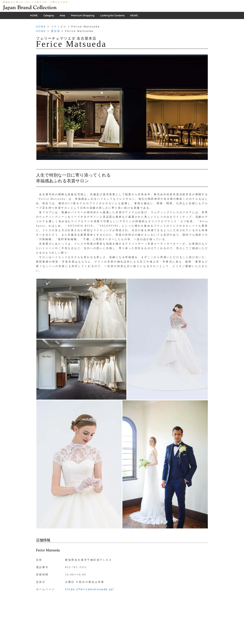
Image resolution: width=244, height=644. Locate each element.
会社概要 (132, 642)
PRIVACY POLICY (100, 642)
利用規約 (119, 642)
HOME (34, 15)
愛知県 (56, 31)
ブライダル (59, 27)
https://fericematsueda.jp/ (90, 589)
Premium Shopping (83, 15)
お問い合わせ (147, 642)
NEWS (134, 15)
